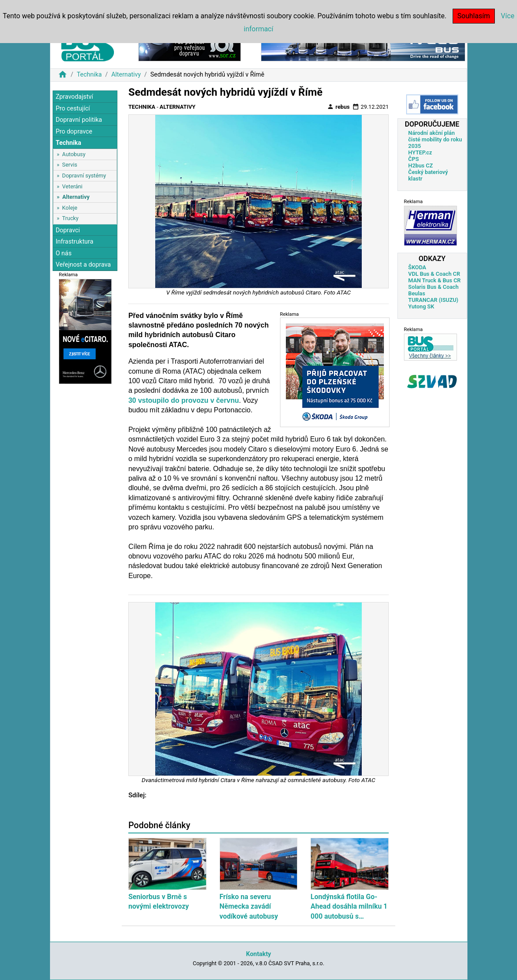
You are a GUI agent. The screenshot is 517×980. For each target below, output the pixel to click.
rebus (338, 107)
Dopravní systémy (84, 176)
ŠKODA (417, 267)
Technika (89, 75)
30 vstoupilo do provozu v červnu (183, 400)
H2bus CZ (421, 166)
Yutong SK (421, 306)
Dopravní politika (79, 120)
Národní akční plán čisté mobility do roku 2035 (435, 139)
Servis (70, 165)
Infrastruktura (75, 242)
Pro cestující (73, 109)
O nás (64, 253)
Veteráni (72, 186)
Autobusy (74, 154)
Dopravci (68, 230)
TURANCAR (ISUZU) (433, 300)
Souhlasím (474, 16)
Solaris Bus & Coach (434, 287)
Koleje (70, 208)
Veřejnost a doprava (83, 265)
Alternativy (126, 75)
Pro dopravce (74, 132)
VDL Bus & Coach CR (434, 274)
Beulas (417, 293)
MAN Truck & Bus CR (435, 280)
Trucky (70, 218)
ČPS (414, 159)
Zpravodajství (74, 97)
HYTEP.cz (420, 152)
